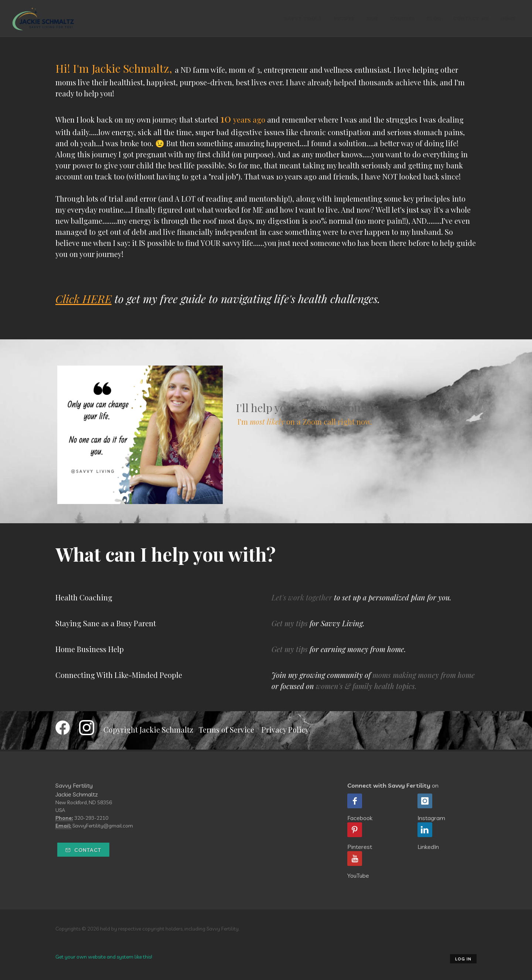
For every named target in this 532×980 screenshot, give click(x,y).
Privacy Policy (285, 729)
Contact (83, 850)
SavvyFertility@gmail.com (103, 826)
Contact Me (471, 18)
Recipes (344, 18)
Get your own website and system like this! (104, 957)
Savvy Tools (303, 18)
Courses (402, 18)
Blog (434, 18)
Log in (463, 959)
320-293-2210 (91, 818)
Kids (372, 18)
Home (508, 18)
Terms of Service (226, 729)
